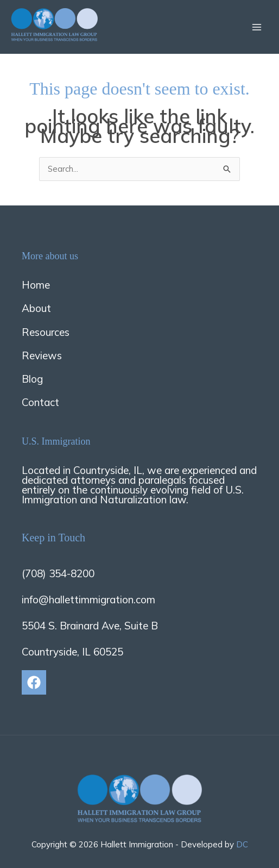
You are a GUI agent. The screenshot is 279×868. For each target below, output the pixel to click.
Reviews (42, 355)
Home (36, 285)
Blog (32, 379)
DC (242, 844)
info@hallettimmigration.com (88, 600)
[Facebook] (34, 682)
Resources (46, 332)
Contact (40, 402)
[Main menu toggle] (257, 27)
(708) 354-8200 (58, 573)
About (36, 308)
